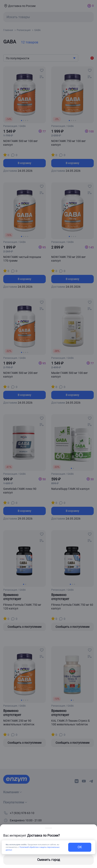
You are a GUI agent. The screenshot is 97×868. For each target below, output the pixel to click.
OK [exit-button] (80, 847)
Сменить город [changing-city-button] (49, 860)
